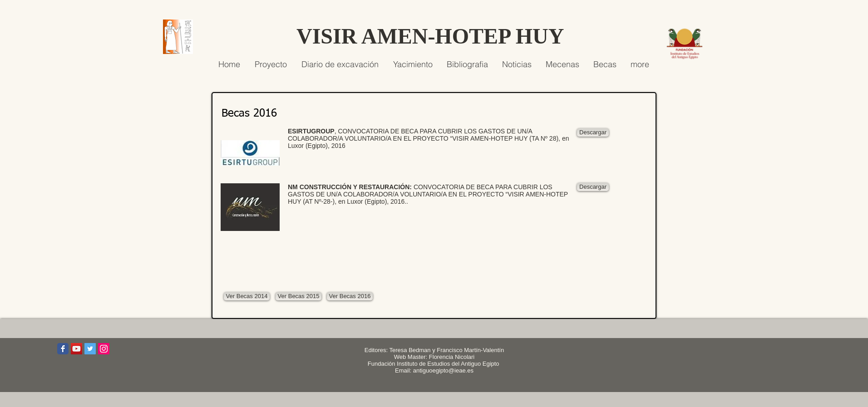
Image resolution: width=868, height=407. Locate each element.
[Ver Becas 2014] (247, 296)
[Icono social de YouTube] (76, 349)
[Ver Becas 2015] (298, 296)
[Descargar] (593, 132)
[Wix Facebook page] (63, 349)
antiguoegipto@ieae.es (443, 370)
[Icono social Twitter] (90, 349)
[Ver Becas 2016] (350, 296)
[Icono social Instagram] (104, 349)
